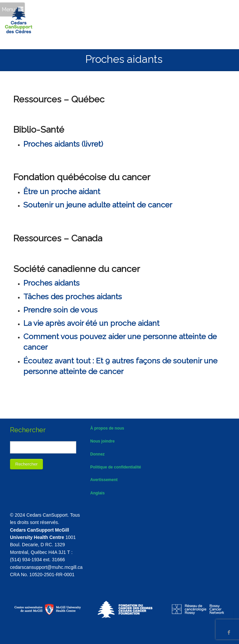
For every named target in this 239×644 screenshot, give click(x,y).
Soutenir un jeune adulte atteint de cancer (98, 205)
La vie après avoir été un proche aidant (91, 323)
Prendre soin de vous (60, 310)
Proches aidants (51, 283)
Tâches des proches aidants (73, 296)
